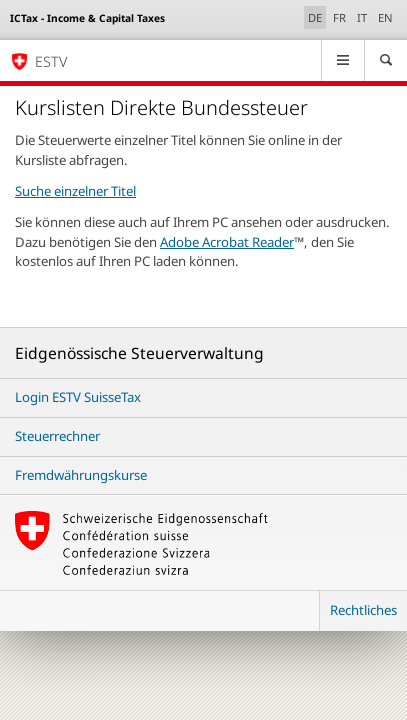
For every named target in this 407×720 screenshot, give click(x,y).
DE (317, 17)
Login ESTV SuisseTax (78, 397)
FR (339, 17)
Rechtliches (363, 610)
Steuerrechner (57, 436)
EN (385, 17)
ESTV (51, 61)
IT (362, 17)
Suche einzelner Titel (75, 191)
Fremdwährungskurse (81, 475)
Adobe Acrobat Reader (227, 242)
